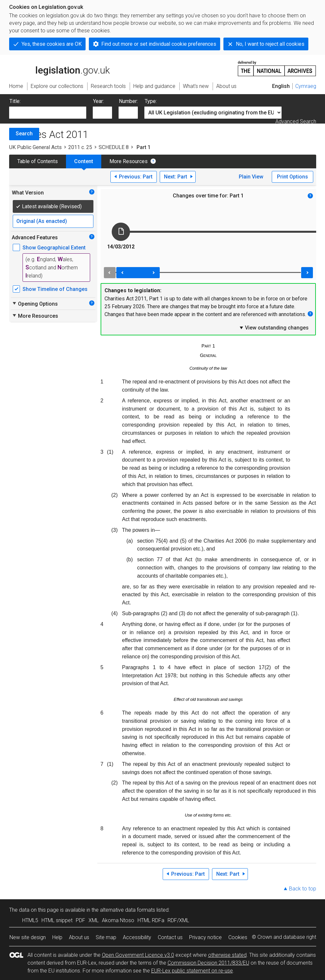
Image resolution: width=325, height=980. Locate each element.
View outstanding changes (274, 328)
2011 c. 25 (80, 147)
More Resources (129, 161)
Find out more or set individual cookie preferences (159, 44)
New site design (28, 937)
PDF (81, 920)
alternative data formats (128, 910)
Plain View (251, 177)
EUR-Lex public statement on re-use (192, 971)
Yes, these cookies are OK (52, 44)
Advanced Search (296, 121)
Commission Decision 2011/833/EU (208, 963)
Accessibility (137, 937)
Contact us (170, 937)
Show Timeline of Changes (55, 289)
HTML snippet (57, 920)
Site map (106, 937)
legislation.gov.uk (59, 68)
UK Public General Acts (35, 147)
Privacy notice (205, 937)
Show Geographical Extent (54, 248)
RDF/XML (178, 920)
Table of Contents (38, 161)
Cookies (238, 937)
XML (94, 920)
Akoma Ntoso (118, 920)
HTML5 (30, 920)
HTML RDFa (151, 920)
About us (79, 937)
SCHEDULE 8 (114, 147)
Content (84, 161)
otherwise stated (227, 955)
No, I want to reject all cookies (270, 44)
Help (57, 937)
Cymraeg (306, 86)
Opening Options (35, 304)
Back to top (303, 889)
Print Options (292, 177)
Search (24, 134)
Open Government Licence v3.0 (138, 955)
